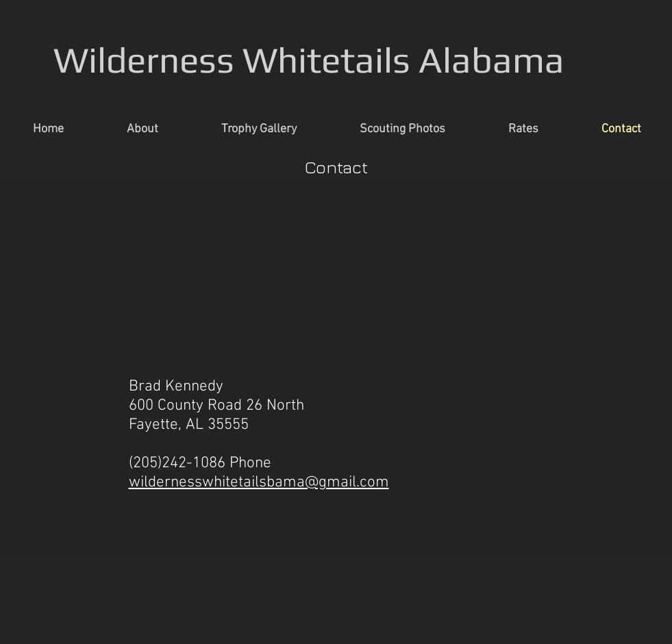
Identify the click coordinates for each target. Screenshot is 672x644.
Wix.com (220, 589)
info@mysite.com (453, 589)
